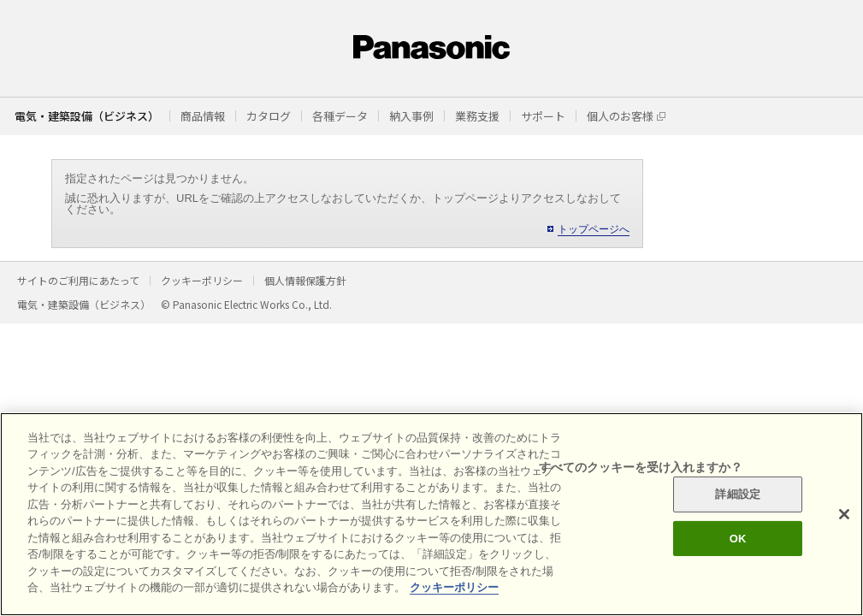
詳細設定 (738, 494)
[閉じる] (844, 514)
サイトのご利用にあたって (78, 280)
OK (738, 538)
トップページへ (594, 229)
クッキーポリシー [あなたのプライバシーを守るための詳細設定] (454, 587)
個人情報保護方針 (305, 280)
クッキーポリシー (202, 280)
